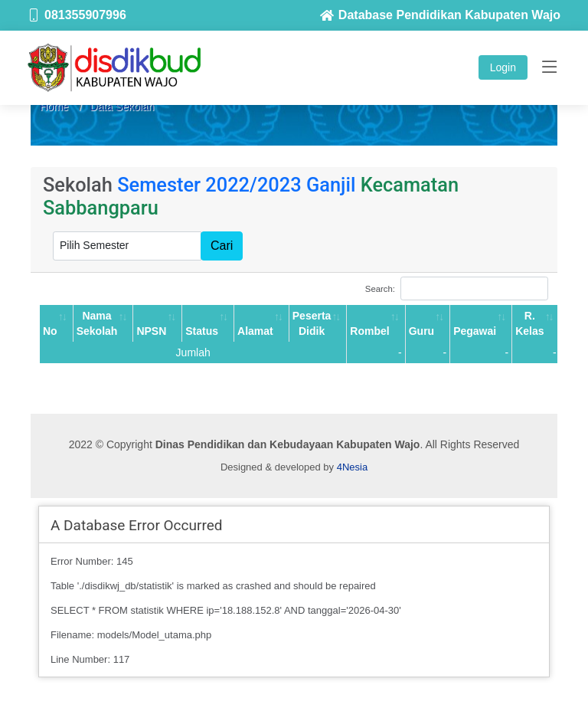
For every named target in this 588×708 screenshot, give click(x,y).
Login (503, 67)
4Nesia (352, 467)
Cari (222, 246)
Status (202, 331)
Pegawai (475, 331)
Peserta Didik (312, 323)
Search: (457, 288)
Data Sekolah (122, 107)
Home (54, 107)
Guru (421, 331)
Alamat (255, 331)
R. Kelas (529, 323)
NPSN (151, 331)
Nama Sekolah (97, 323)
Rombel (369, 331)
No (50, 331)
